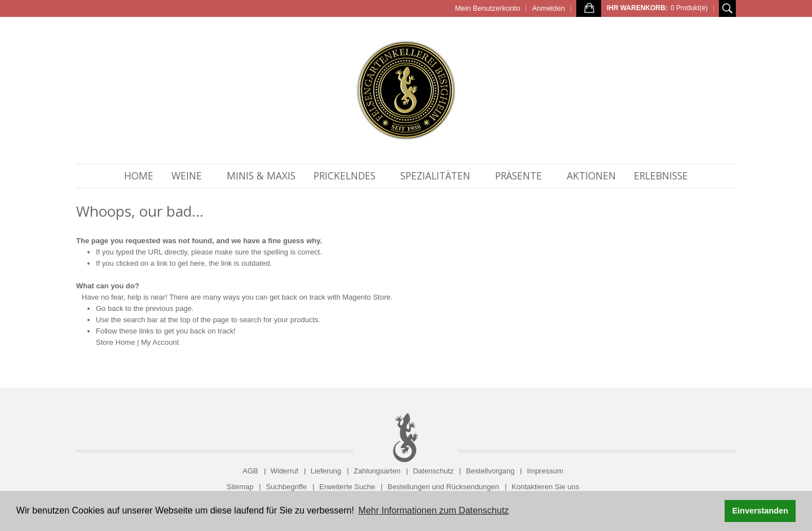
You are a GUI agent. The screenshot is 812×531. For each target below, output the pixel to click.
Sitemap (240, 487)
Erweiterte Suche (347, 487)
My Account (160, 342)
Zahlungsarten (377, 471)
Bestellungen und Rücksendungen (443, 487)
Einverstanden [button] (760, 511)
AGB (250, 471)
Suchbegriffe (286, 487)
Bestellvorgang (490, 471)
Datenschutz (433, 471)
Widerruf (284, 471)
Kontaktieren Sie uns (545, 487)
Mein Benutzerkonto (488, 8)
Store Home (115, 342)
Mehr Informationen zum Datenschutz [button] (434, 510)
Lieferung (326, 471)
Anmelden (548, 8)
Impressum (545, 471)
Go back (109, 308)
